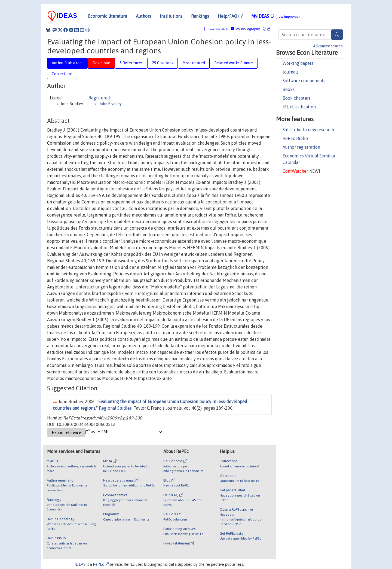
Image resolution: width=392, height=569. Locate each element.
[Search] (337, 35)
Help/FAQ (230, 16)
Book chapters (297, 98)
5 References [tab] (131, 63)
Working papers (298, 63)
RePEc (101, 564)
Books (289, 89)
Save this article (218, 29)
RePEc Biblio (295, 138)
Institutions (171, 16)
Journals (291, 72)
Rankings (200, 16)
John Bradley (111, 104)
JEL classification (299, 107)
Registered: (100, 98)
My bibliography (245, 29)
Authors (143, 16)
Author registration (301, 147)
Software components (304, 81)
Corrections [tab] (62, 74)
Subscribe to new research (308, 130)
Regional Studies (115, 408)
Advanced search (328, 46)
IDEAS (80, 564)
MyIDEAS (275, 16)
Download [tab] (101, 63)
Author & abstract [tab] (67, 63)
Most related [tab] (194, 63)
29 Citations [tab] (163, 63)
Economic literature (108, 16)
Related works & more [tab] (234, 63)
